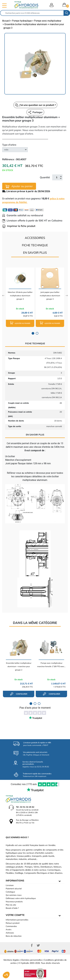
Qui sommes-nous (14, 895)
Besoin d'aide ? (12, 908)
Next (67, 296)
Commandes (11, 926)
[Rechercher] (32, 13)
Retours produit (13, 923)
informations (15, 881)
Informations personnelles (17, 920)
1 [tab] (33, 333)
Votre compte (15, 915)
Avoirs (9, 929)
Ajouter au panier (19, 186)
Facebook (32, 945)
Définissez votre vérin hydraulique (21, 898)
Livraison (10, 885)
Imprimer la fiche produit (19, 226)
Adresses (10, 933)
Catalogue (10, 892)
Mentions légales (11, 960)
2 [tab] (37, 333)
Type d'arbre (9, 145)
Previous (3, 296)
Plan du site (11, 905)
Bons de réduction (14, 936)
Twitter (38, 945)
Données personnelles (32, 960)
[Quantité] (57, 177)
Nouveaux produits (14, 902)
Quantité (45, 177)
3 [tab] (39, 704)
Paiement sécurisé (14, 889)
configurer (19, 694)
